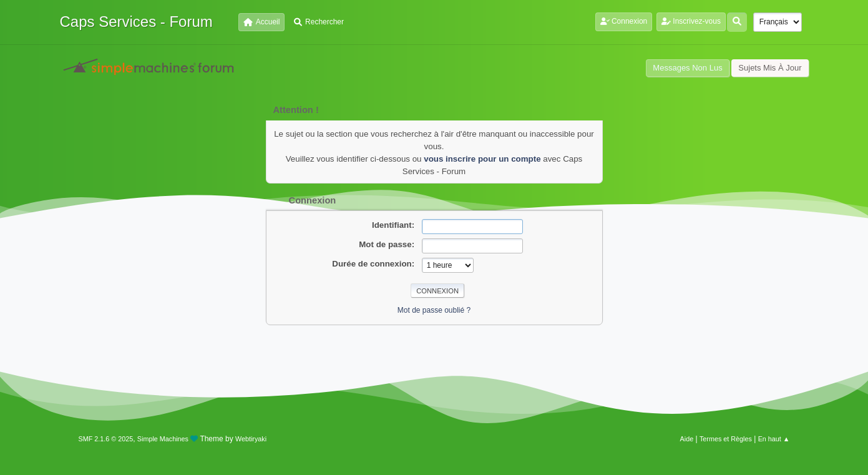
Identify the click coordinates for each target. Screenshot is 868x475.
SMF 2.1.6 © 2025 (106, 439)
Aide (687, 439)
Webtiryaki (251, 439)
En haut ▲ (774, 439)
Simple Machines (163, 439)
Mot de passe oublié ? (434, 310)
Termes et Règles (726, 439)
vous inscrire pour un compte (482, 159)
